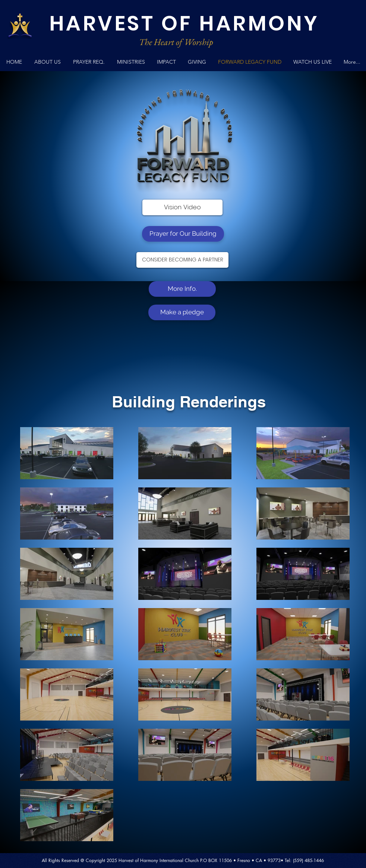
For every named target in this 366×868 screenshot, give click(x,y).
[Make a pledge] (182, 312)
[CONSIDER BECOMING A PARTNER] (182, 260)
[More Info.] (182, 289)
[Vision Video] (182, 207)
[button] (131, 62)
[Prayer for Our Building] (183, 234)
